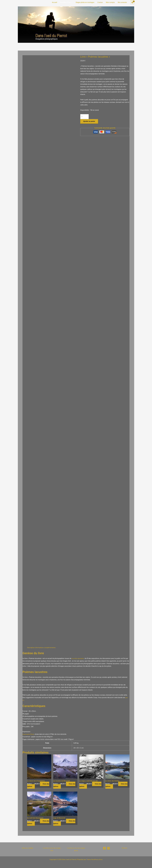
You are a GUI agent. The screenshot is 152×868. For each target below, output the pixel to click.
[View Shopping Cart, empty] (132, 2)
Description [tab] (31, 648)
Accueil (54, 2)
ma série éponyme (78, 659)
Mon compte (110, 2)
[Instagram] (108, 848)
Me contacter (122, 2)
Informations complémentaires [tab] (46, 648)
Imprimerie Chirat (28, 734)
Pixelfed (124, 848)
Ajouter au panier (89, 121)
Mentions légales (27, 848)
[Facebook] (104, 848)
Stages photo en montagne (85, 2)
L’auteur (100, 2)
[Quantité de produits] (85, 117)
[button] (72, 2)
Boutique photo (66, 2)
